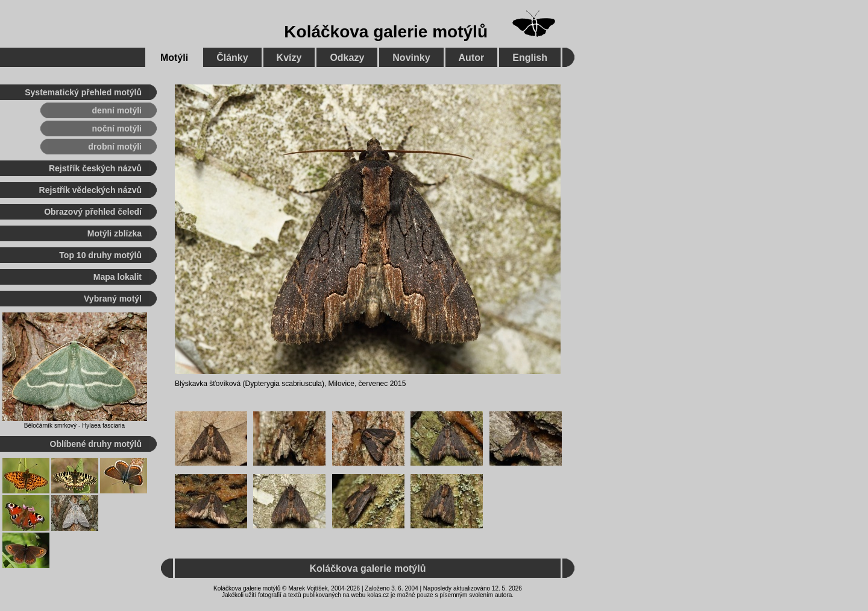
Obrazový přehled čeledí (93, 212)
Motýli (174, 58)
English (530, 58)
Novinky (411, 58)
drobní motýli (115, 147)
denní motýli (117, 110)
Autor (472, 58)
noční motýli (117, 128)
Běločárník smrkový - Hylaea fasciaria (74, 426)
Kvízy (289, 58)
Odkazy (347, 58)
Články (232, 58)
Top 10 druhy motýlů (100, 255)
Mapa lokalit (118, 277)
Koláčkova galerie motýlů (386, 32)
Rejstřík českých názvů (95, 168)
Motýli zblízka (115, 233)
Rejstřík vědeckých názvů (90, 190)
